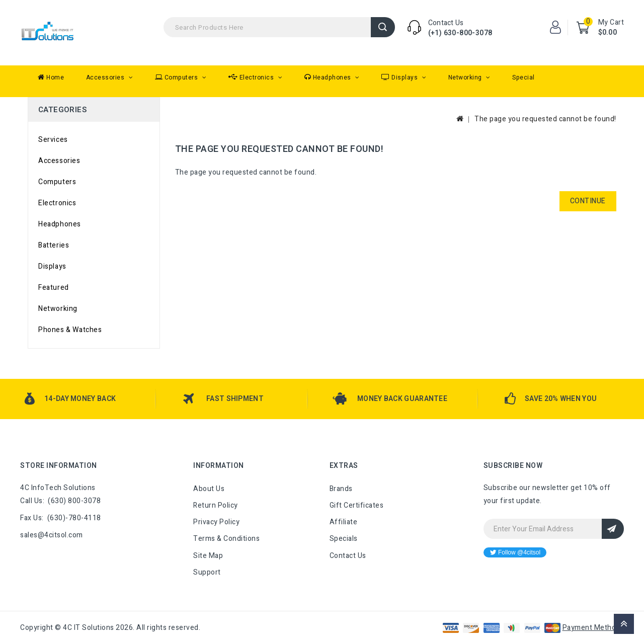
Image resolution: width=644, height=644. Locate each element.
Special (524, 77)
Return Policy (216, 505)
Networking (466, 77)
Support (207, 572)
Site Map (208, 556)
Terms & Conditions (226, 539)
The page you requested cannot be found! (545, 119)
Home (51, 77)
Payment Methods (593, 628)
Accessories (106, 77)
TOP (624, 624)
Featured (54, 288)
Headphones (329, 77)
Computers (177, 77)
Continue (588, 201)
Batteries (54, 245)
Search (383, 27)
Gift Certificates (357, 505)
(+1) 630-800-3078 (460, 33)
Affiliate (344, 522)
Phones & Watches (70, 330)
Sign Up (613, 529)
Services (53, 140)
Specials (344, 539)
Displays (400, 77)
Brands (341, 489)
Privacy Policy (216, 522)
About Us (209, 489)
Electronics (252, 77)
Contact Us (348, 556)
